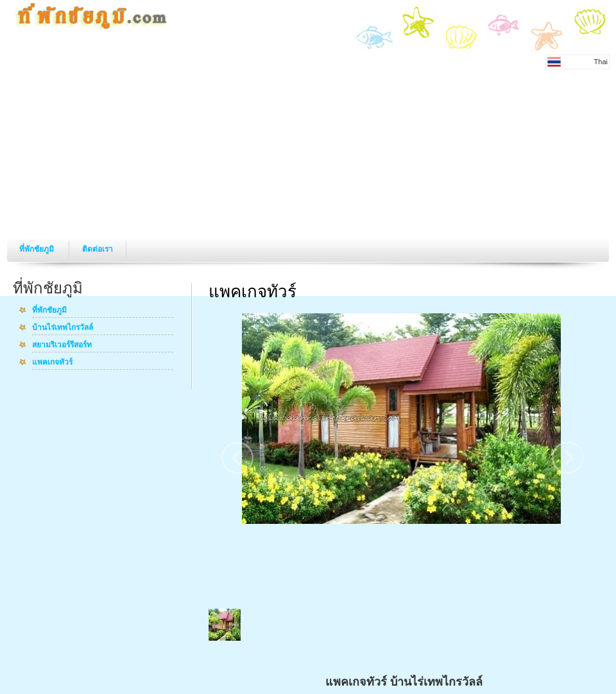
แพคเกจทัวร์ (52, 363)
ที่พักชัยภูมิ (38, 249)
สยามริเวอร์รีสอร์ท (62, 345)
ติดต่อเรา (98, 249)
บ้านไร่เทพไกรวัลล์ (63, 328)
